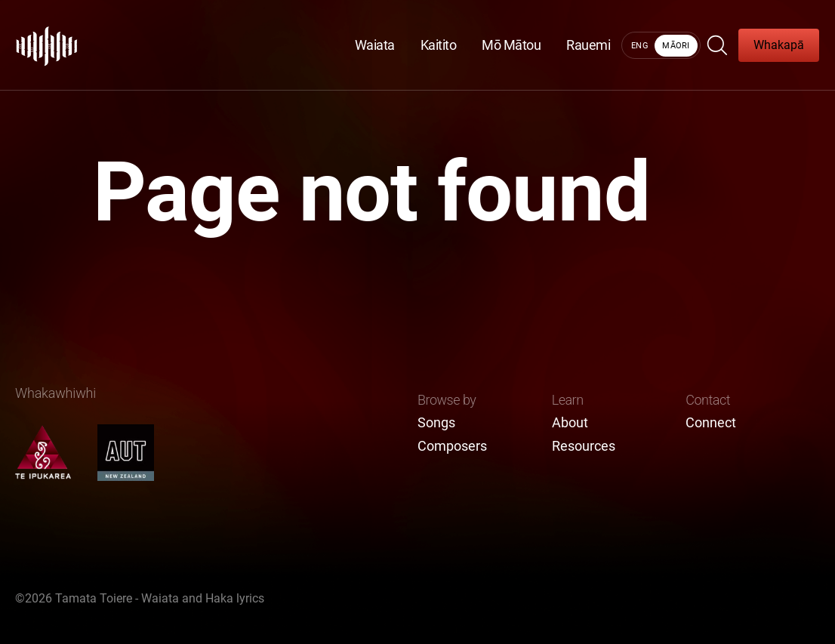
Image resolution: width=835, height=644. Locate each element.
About (570, 423)
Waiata (375, 45)
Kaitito (439, 45)
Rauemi (588, 45)
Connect (711, 423)
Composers (452, 446)
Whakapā (779, 45)
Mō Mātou (511, 45)
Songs (436, 423)
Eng (640, 46)
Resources (584, 446)
